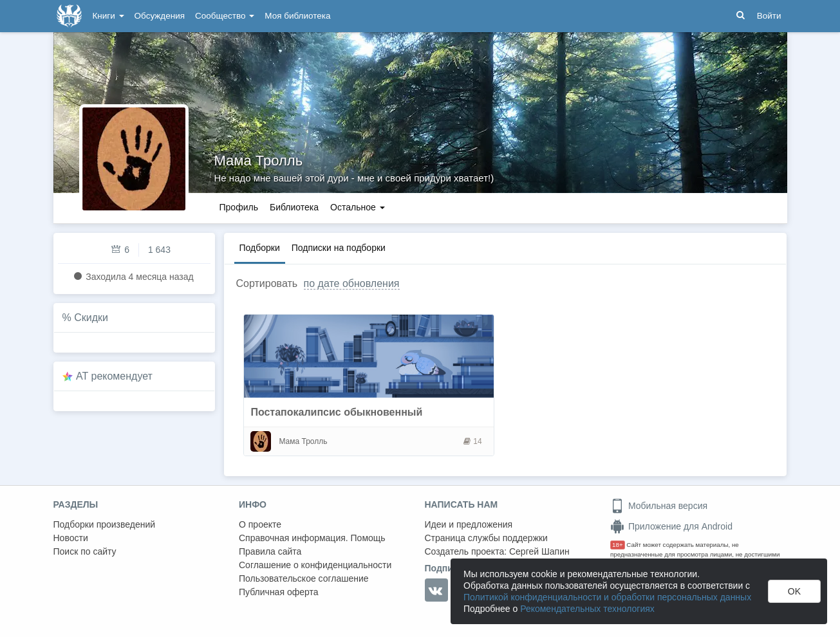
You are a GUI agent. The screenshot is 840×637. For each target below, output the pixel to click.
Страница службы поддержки (486, 538)
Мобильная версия (659, 506)
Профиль (239, 207)
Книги (108, 16)
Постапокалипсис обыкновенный (336, 412)
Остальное (358, 207)
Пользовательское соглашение (304, 578)
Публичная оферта (279, 592)
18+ (618, 545)
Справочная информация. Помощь (312, 538)
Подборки (260, 248)
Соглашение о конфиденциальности (315, 565)
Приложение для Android (671, 526)
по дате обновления (352, 283)
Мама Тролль (259, 161)
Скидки (91, 318)
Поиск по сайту (85, 551)
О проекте (260, 524)
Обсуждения (160, 16)
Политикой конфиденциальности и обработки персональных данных (607, 597)
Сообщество (225, 16)
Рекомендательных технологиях (587, 609)
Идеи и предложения (469, 524)
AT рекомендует (114, 376)
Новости (71, 538)
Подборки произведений (105, 524)
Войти (769, 16)
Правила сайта (270, 551)
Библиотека (294, 207)
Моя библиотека (297, 16)
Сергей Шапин (539, 551)
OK (794, 591)
